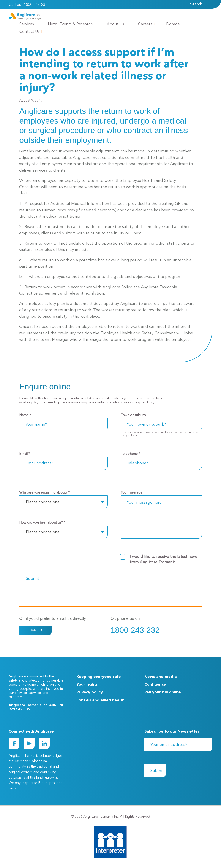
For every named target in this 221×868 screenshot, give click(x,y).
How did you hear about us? (42, 523)
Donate (173, 24)
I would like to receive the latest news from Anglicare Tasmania (164, 560)
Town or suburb (133, 415)
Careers (145, 24)
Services (27, 24)
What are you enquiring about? (44, 493)
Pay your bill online (163, 692)
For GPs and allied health (101, 700)
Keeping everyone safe (99, 677)
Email (25, 454)
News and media (161, 677)
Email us (35, 630)
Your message (132, 493)
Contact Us (30, 32)
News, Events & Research (70, 24)
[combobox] (63, 502)
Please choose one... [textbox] (44, 502)
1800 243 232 (36, 5)
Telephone (130, 454)
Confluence (155, 685)
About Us (115, 24)
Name (25, 415)
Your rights (87, 685)
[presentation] (211, 4)
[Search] (193, 4)
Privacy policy (90, 692)
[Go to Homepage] (25, 16)
